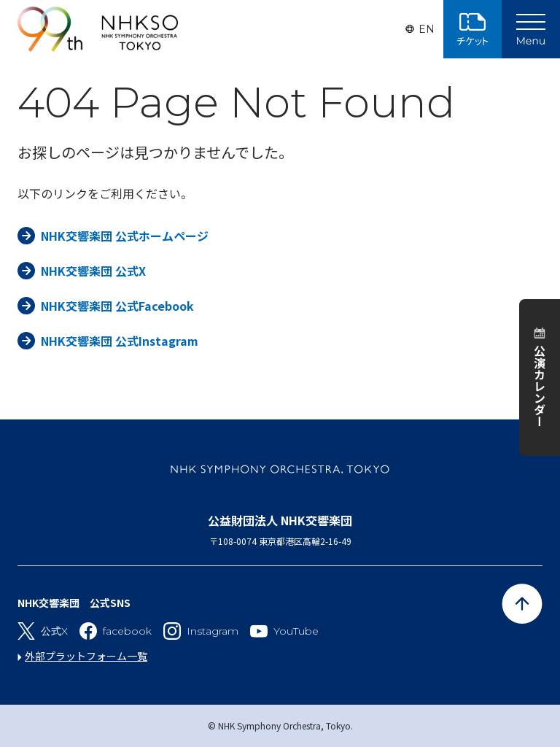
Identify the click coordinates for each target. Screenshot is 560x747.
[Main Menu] (531, 29)
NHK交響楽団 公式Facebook (117, 306)
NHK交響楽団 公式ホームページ (125, 236)
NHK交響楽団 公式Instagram (120, 341)
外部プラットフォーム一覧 (86, 656)
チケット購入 (472, 29)
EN (427, 29)
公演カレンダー (540, 386)
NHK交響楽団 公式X (93, 271)
